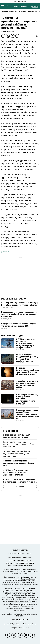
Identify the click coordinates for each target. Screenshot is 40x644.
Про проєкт (27, 558)
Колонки (23, 12)
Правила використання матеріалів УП (20, 563)
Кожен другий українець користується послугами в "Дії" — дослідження (19, 444)
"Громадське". (22, 70)
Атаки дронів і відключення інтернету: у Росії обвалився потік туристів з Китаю (20, 304)
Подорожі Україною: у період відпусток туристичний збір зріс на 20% (19, 325)
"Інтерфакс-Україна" (28, 579)
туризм (5, 252)
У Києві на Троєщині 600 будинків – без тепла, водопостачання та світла (27, 385)
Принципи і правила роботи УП (20, 566)
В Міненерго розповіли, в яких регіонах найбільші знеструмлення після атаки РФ (27, 399)
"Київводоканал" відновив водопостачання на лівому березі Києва (18, 463)
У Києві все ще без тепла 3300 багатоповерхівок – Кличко (17, 436)
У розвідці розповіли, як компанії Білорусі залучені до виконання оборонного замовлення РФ (27, 414)
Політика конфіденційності (20, 560)
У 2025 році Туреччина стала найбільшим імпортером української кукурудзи (16, 472)
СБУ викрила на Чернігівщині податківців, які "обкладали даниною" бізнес (17, 454)
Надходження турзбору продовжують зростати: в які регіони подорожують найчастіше (19, 314)
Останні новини (10, 431)
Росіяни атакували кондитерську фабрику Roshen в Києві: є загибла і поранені (27, 358)
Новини (5, 12)
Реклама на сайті (15, 558)
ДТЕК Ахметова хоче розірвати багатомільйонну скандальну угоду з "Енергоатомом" (25, 343)
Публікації (13, 12)
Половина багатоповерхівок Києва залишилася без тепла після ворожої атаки (27, 371)
